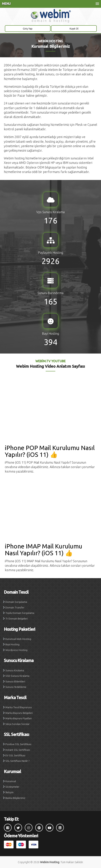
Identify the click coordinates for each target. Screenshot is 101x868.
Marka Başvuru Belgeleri (19, 713)
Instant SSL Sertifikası (18, 750)
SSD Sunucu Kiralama (17, 676)
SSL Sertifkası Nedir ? (18, 761)
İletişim (9, 792)
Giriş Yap (28, 29)
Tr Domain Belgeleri (17, 619)
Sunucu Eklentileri (15, 681)
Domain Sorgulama (16, 602)
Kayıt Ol (74, 29)
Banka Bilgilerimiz (15, 798)
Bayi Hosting (12, 644)
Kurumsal (11, 781)
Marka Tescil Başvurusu (19, 707)
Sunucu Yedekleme (16, 687)
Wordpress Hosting (16, 650)
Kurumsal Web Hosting (18, 639)
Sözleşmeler (12, 787)
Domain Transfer (15, 607)
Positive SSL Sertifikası (18, 744)
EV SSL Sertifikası (15, 755)
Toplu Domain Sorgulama (20, 613)
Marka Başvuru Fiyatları (19, 718)
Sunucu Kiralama (15, 670)
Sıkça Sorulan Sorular (18, 724)
